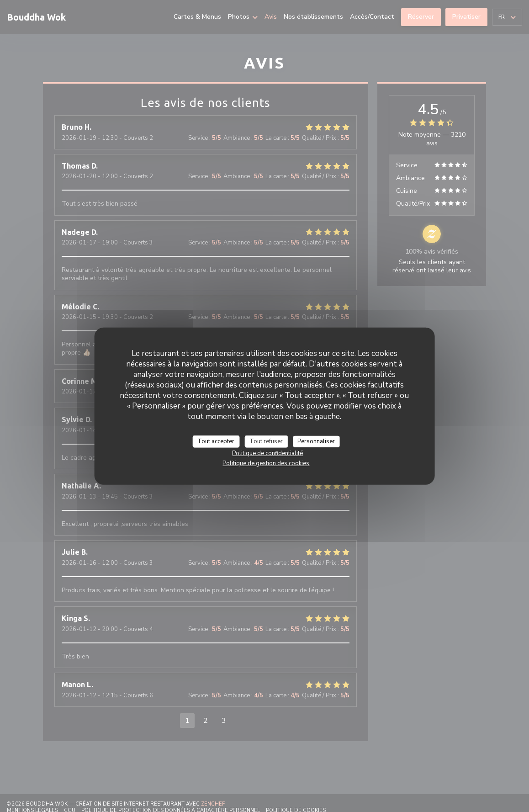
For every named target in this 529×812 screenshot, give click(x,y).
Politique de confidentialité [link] (267, 453)
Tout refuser (266, 441)
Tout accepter (216, 441)
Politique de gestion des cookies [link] (266, 463)
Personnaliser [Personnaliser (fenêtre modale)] (316, 441)
